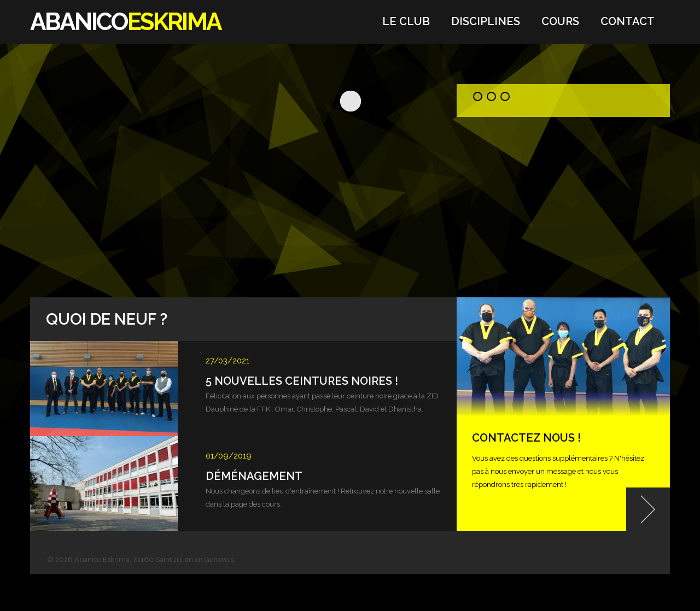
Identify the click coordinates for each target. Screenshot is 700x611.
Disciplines (486, 21)
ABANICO (126, 22)
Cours (560, 21)
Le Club (406, 21)
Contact (628, 21)
